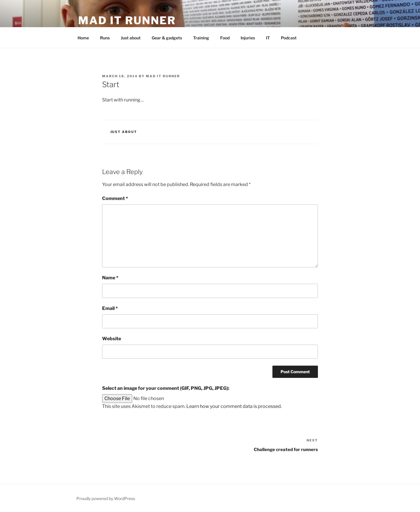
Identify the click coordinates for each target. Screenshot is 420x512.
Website (112, 339)
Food (225, 38)
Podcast (289, 38)
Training (201, 38)
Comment (115, 198)
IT (268, 38)
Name (110, 278)
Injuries (248, 38)
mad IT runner (127, 20)
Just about (131, 38)
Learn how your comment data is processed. (234, 406)
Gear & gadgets (167, 38)
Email (110, 308)
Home (83, 38)
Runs (105, 38)
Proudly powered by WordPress (106, 498)
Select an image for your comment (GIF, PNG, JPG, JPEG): (166, 388)
